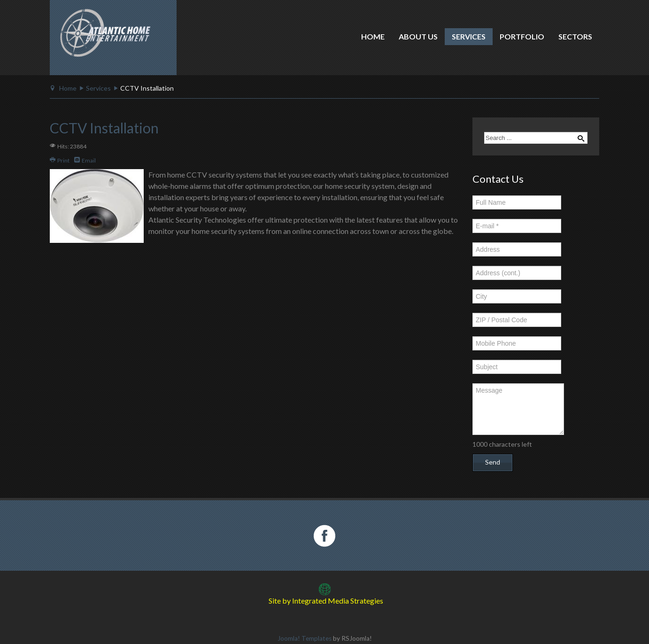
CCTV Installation (104, 128)
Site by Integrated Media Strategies (326, 601)
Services (469, 36)
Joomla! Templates (305, 638)
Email (85, 160)
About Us (418, 36)
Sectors (575, 36)
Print (60, 160)
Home (373, 36)
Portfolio (522, 36)
